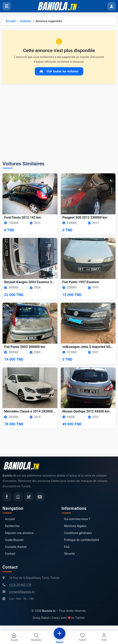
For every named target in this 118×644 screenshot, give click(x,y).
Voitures (26, 21)
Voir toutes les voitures (59, 71)
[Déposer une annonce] (60, 633)
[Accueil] (14, 637)
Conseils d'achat (16, 547)
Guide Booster (14, 540)
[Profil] (104, 637)
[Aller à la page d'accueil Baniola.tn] (23, 466)
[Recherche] (36, 637)
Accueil (11, 21)
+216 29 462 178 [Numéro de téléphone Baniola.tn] (20, 585)
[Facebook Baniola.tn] (7, 497)
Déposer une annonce (19, 533)
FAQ (67, 547)
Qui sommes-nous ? (77, 519)
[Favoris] (82, 637)
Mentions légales (75, 526)
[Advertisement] (59, 122)
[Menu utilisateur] (111, 6)
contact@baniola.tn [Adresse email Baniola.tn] (22, 592)
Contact (10, 554)
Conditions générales (78, 533)
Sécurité (69, 554)
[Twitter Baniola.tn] (29, 497)
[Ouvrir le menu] (7, 6)
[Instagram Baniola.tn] (18, 497)
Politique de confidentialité (82, 540)
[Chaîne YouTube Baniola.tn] (40, 497)
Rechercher (12, 526)
